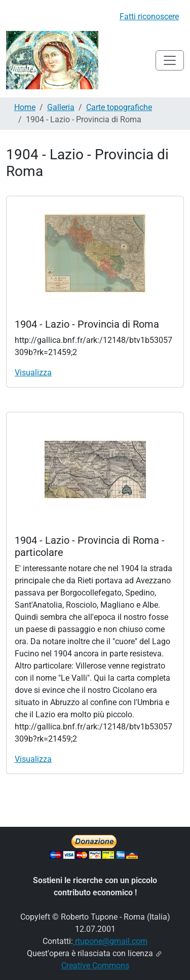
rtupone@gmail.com (110, 941)
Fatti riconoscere (149, 16)
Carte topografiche (119, 107)
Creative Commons (95, 966)
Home (25, 107)
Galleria (61, 107)
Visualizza (33, 373)
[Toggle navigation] (170, 60)
